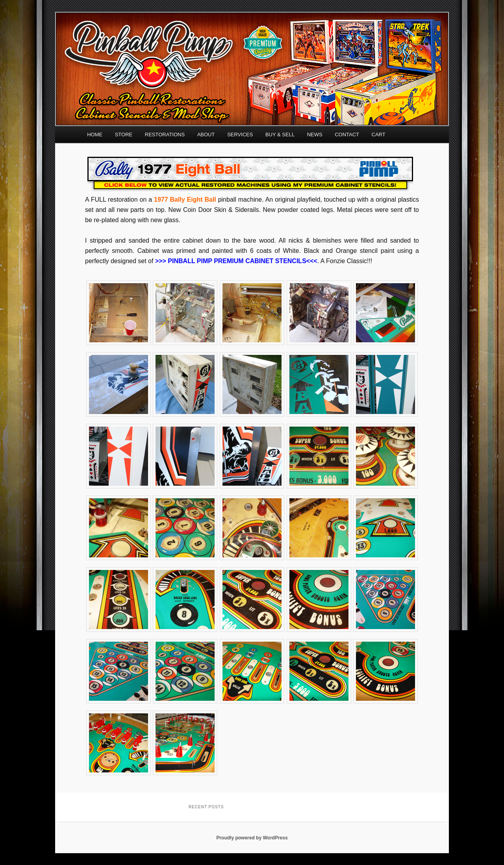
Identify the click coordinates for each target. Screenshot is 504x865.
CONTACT (347, 135)
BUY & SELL (280, 135)
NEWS (315, 135)
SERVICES (240, 135)
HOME (95, 135)
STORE (124, 135)
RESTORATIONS (165, 135)
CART (379, 135)
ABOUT (206, 135)
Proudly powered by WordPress (252, 838)
